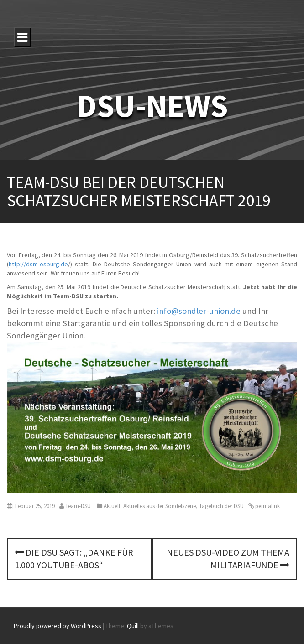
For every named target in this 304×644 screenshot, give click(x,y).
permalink (267, 506)
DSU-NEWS (152, 105)
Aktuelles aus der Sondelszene (160, 506)
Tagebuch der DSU (221, 506)
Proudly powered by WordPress (58, 626)
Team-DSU (78, 506)
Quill (133, 626)
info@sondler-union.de (199, 311)
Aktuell (112, 506)
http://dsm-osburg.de (38, 264)
